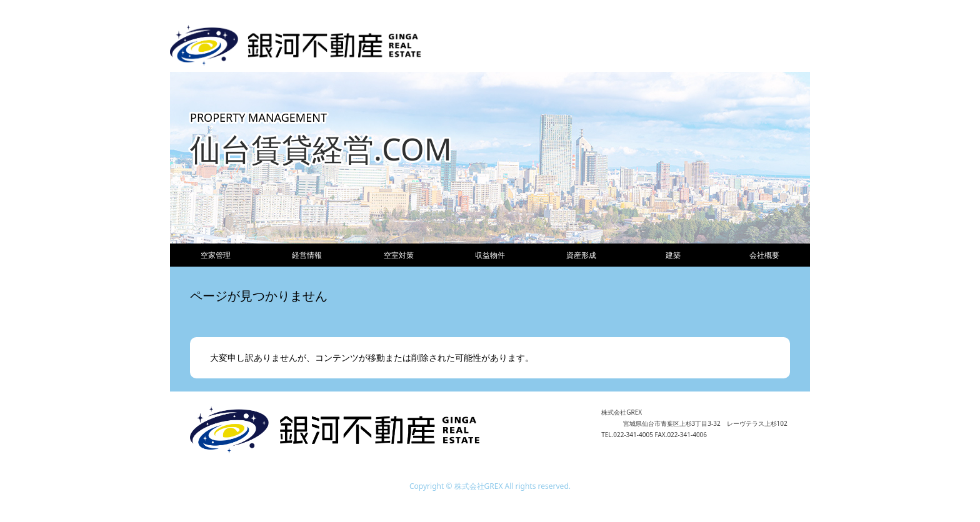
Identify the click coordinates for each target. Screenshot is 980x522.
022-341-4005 (633, 435)
